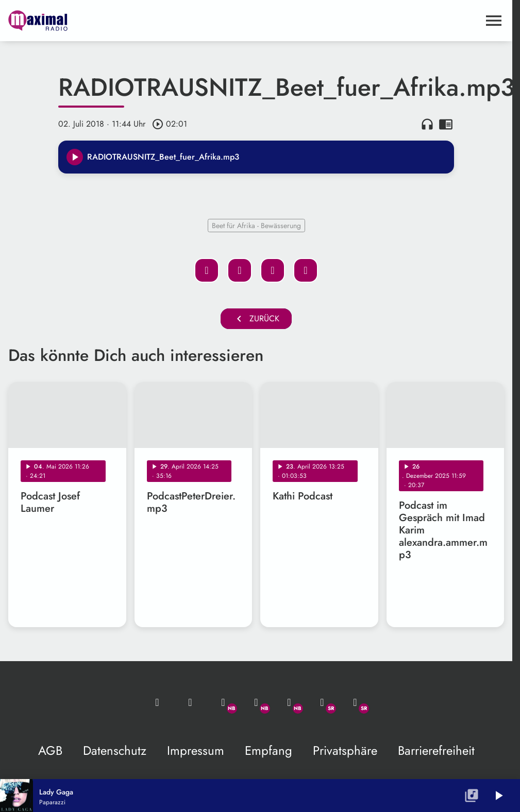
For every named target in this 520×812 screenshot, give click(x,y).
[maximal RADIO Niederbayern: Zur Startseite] (132, 21)
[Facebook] (256, 702)
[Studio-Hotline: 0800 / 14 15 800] (190, 702)
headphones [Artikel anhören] (427, 124)
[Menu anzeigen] (494, 21)
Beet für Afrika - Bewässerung (256, 226)
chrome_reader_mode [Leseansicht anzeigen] (446, 124)
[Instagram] (289, 702)
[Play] (75, 157)
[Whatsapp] (223, 702)
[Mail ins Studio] (157, 702)
